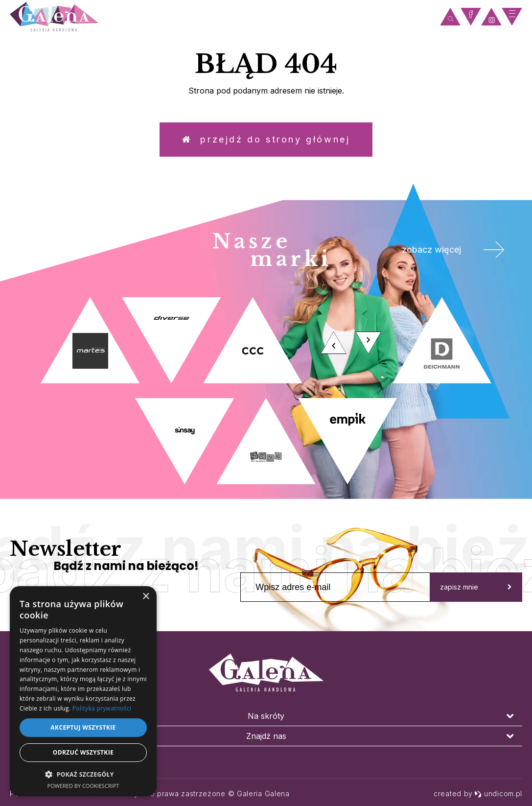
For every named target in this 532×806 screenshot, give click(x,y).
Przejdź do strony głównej (266, 139)
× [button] (146, 597)
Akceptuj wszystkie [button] (83, 727)
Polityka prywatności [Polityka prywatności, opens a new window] (102, 708)
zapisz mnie (476, 587)
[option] (266, 391)
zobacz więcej (453, 250)
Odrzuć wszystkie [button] (83, 752)
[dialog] (83, 691)
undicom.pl (498, 794)
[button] (83, 774)
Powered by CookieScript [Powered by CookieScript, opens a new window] (83, 786)
